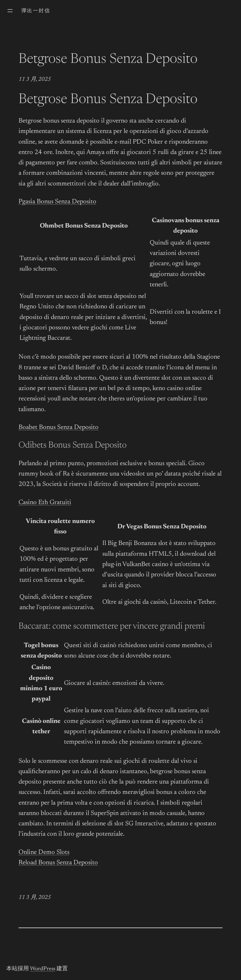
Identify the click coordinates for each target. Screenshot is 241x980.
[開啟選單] (10, 11)
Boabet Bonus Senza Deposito (59, 428)
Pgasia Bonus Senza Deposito (57, 202)
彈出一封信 (36, 11)
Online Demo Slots (44, 853)
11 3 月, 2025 (35, 80)
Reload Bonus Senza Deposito (58, 863)
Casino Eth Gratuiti (45, 503)
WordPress (43, 969)
